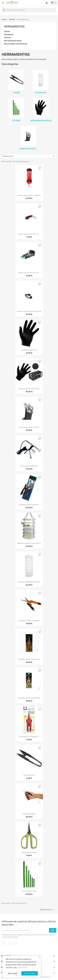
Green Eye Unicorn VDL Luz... (29, 273)
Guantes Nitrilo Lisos (29, 350)
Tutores (7, 38)
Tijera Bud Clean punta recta (29, 698)
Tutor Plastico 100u (29, 891)
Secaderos (9, 34)
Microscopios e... (28, 149)
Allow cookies (30, 973)
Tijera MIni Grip (29, 775)
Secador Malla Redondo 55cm (29, 582)
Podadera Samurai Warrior (29, 505)
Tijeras (7, 31)
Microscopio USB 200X (29, 466)
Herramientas (14, 26)
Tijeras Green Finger (29, 853)
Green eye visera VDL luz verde (29, 311)
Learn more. (23, 967)
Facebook (4, 943)
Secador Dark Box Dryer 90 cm (29, 543)
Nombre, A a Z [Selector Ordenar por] (29, 156)
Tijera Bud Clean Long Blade (29, 621)
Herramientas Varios (13, 41)
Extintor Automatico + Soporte (29, 195)
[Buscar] (29, 10)
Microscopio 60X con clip (29, 427)
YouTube (10, 943)
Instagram (16, 943)
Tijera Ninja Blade (29, 814)
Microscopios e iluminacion (16, 44)
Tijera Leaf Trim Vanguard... (29, 736)
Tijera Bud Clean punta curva (29, 659)
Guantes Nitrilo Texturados (29, 389)
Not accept (13, 973)
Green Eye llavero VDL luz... (29, 234)
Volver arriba (47, 910)
